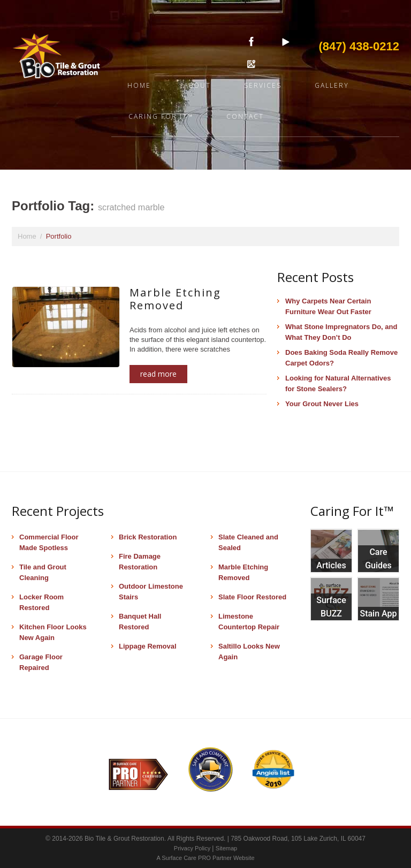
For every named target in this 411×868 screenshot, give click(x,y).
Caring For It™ (161, 116)
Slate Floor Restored (252, 597)
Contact (245, 116)
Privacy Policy (193, 848)
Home (139, 85)
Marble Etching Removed (175, 299)
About (197, 85)
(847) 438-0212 (359, 46)
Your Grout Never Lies (322, 404)
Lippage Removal (148, 646)
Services (263, 85)
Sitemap (226, 848)
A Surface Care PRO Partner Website (205, 858)
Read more (158, 374)
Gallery (332, 85)
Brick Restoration (148, 537)
